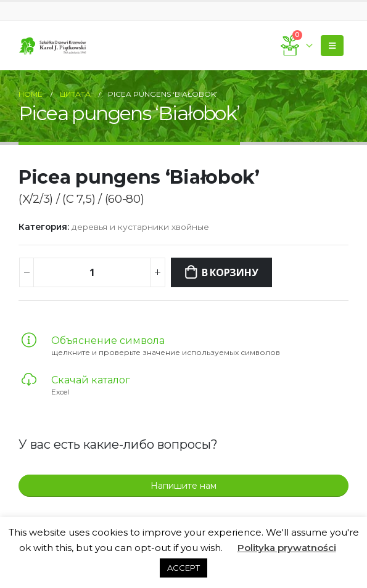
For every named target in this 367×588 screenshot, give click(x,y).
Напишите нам (183, 486)
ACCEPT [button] (183, 568)
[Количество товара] (92, 272)
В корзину (230, 272)
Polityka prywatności (287, 548)
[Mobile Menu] (332, 46)
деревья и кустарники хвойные (140, 227)
